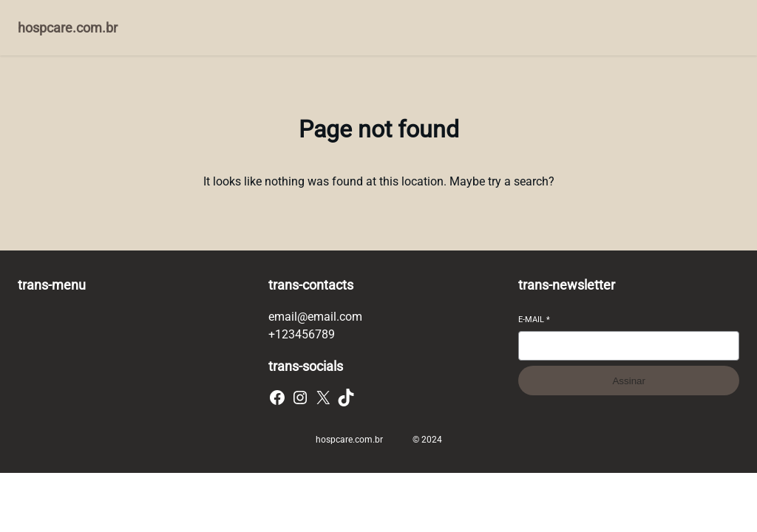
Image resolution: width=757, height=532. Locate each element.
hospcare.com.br (68, 28)
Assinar (628, 381)
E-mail (534, 320)
